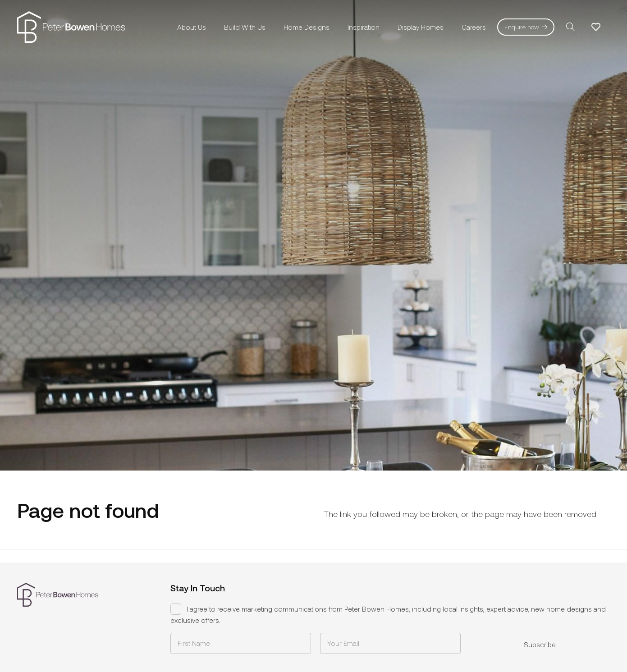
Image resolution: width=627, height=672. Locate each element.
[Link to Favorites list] (596, 27)
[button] (570, 27)
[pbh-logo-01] (71, 27)
